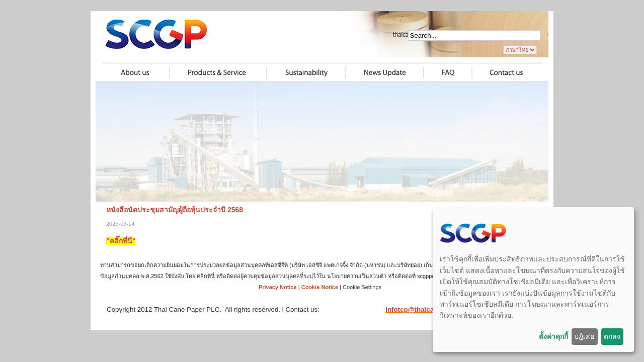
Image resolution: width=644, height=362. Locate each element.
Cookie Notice (320, 287)
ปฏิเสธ (584, 336)
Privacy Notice (278, 287)
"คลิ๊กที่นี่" (121, 241)
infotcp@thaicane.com (421, 309)
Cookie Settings (362, 287)
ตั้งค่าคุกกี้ (553, 336)
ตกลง (612, 336)
